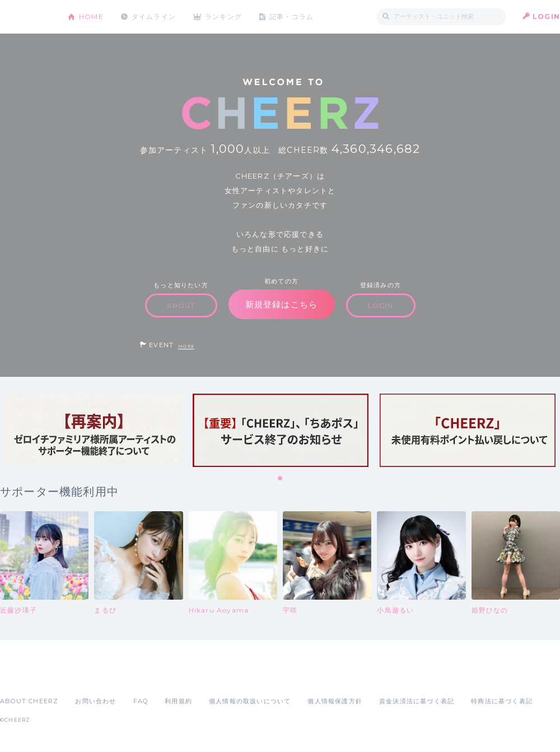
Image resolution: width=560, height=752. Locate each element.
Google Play (85, 676)
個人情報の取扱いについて (250, 701)
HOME (91, 17)
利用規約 (178, 701)
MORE (186, 346)
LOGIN (546, 17)
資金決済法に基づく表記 (417, 701)
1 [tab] (281, 479)
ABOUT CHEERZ (29, 701)
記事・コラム (293, 17)
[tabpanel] (94, 430)
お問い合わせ (95, 701)
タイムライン (154, 17)
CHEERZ (25, 17)
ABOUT (181, 305)
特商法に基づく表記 (502, 701)
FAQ (141, 701)
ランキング (225, 17)
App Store (26, 676)
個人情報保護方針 (335, 701)
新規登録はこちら (282, 304)
